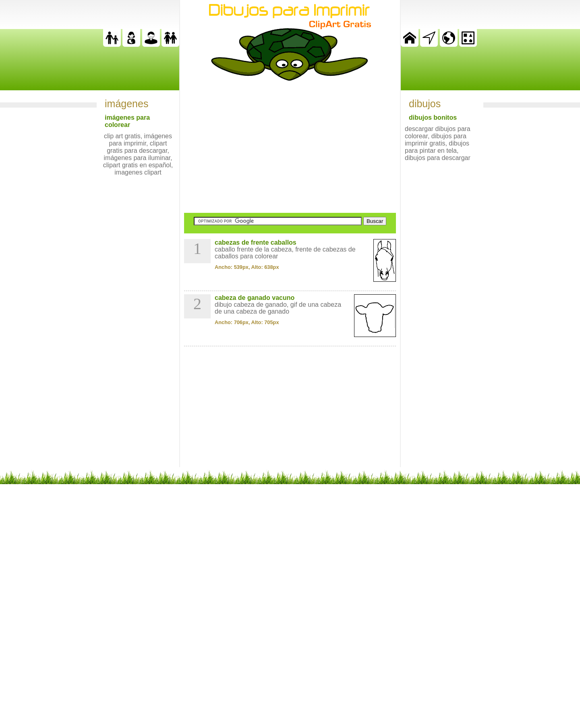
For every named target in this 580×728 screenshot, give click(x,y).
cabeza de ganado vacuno (255, 298)
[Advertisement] (290, 147)
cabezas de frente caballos (256, 242)
